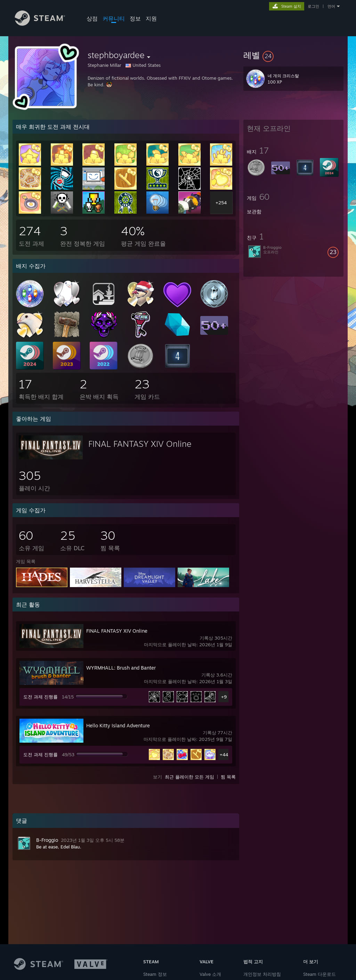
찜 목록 (228, 777)
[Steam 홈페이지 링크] (45, 24)
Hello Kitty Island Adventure (118, 725)
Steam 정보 (155, 974)
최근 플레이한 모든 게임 (189, 777)
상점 (92, 18)
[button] (293, 55)
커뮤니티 (114, 18)
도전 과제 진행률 (41, 697)
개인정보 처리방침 (262, 974)
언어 (331, 6)
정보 (135, 18)
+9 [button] (224, 697)
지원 (151, 18)
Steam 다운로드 (319, 974)
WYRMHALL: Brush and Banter (121, 668)
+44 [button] (224, 754)
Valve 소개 (210, 974)
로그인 (313, 6)
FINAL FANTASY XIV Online (140, 444)
